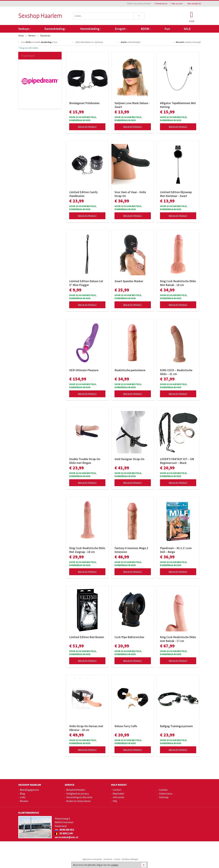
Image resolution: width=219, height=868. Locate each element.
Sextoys (24, 29)
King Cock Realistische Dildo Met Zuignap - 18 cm (87, 550)
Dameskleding (55, 29)
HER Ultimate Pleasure (84, 370)
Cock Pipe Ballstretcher (129, 637)
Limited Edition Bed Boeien (87, 637)
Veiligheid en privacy (78, 794)
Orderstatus (166, 794)
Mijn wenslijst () (193, 4)
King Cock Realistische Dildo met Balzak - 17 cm (178, 639)
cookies (115, 865)
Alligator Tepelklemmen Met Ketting (178, 105)
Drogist (121, 29)
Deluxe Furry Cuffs (126, 726)
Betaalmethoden (76, 790)
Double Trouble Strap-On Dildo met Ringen (85, 461)
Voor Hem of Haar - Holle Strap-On (130, 194)
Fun (167, 29)
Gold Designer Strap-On (129, 459)
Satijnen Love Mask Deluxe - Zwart (132, 105)
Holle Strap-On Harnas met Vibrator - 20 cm (86, 728)
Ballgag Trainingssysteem (176, 726)
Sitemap (164, 797)
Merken (24, 801)
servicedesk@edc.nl (66, 837)
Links (23, 797)
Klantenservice (161, 4)
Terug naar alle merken (28, 48)
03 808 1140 (64, 833)
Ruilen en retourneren (78, 801)
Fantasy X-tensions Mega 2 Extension (131, 550)
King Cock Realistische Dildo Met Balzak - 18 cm (178, 283)
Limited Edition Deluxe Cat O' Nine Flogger (86, 283)
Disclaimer (108, 859)
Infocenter (119, 797)
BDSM (146, 29)
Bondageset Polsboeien (84, 103)
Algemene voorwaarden (92, 859)
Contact (117, 790)
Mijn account (176, 4)
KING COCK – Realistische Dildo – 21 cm (176, 372)
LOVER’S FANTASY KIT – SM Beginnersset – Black (177, 461)
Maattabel (118, 794)
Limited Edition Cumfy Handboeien (83, 194)
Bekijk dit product (87, 127)
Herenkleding (90, 29)
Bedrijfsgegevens (29, 790)
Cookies (163, 790)
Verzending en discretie (79, 797)
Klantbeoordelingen (130, 859)
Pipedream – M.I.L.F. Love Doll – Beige (176, 550)
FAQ (115, 801)
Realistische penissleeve (130, 370)
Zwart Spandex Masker (129, 281)
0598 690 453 (64, 830)
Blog (22, 794)
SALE (187, 29)
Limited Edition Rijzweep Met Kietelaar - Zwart (176, 194)
